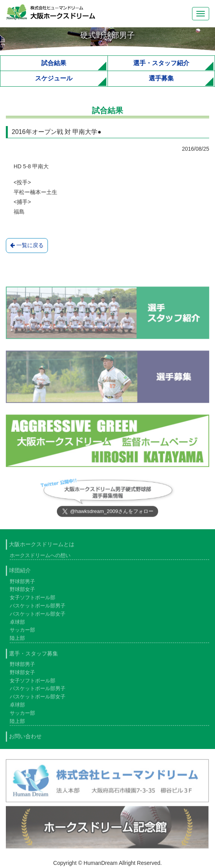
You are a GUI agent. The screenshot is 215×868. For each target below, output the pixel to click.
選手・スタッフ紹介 (161, 63)
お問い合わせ (25, 738)
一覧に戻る (27, 245)
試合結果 (54, 63)
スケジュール (54, 78)
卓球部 (17, 623)
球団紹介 (20, 572)
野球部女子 (22, 591)
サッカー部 (22, 632)
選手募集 (161, 78)
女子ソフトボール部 (33, 599)
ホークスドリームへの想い (40, 557)
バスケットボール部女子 (38, 615)
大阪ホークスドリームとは (42, 546)
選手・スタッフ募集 (33, 655)
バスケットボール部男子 (38, 607)
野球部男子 (22, 583)
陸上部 (17, 640)
